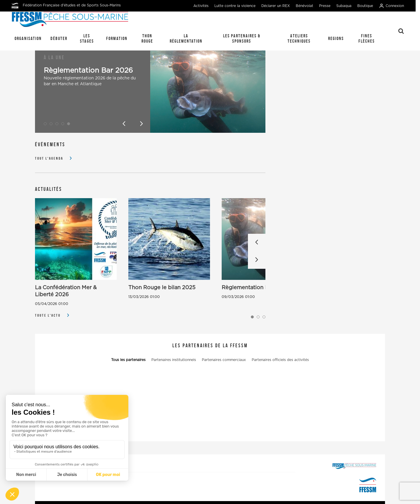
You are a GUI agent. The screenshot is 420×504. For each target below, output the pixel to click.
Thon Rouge (147, 38)
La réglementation (186, 38)
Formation (117, 38)
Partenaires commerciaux (224, 360)
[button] (45, 124)
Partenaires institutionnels (174, 360)
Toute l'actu (48, 315)
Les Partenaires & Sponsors (242, 38)
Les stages (87, 38)
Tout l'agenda (49, 158)
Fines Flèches (367, 38)
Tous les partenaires (128, 360)
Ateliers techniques (299, 38)
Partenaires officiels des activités (280, 360)
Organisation (28, 38)
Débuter (59, 38)
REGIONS (336, 38)
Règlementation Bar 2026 (88, 71)
